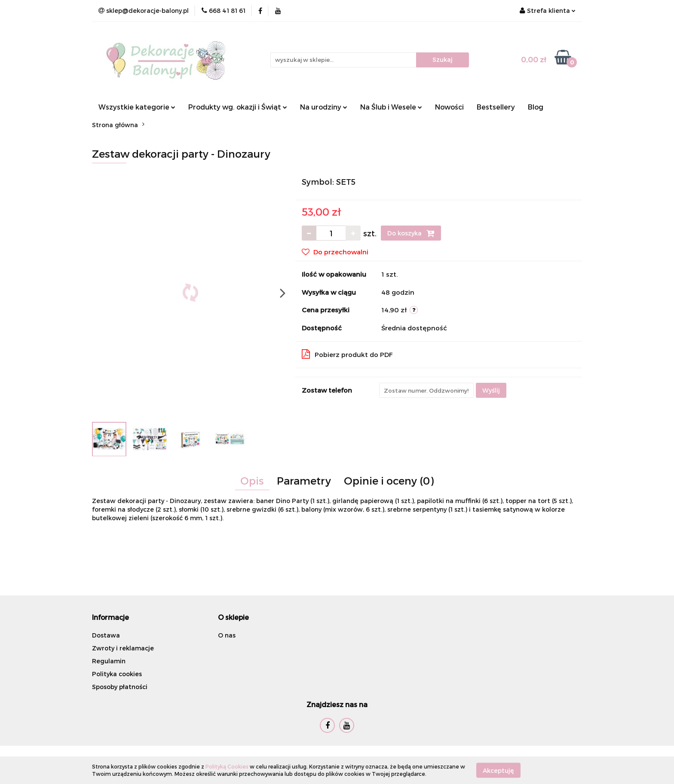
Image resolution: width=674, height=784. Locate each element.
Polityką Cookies (227, 766)
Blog (536, 107)
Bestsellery (496, 107)
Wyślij (491, 390)
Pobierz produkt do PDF (347, 354)
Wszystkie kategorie (137, 107)
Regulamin (109, 661)
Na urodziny (324, 107)
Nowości (449, 107)
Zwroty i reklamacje (123, 648)
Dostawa (106, 635)
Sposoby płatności (120, 687)
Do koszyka (411, 233)
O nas (227, 635)
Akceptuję (498, 770)
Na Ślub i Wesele (391, 107)
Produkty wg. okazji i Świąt (238, 107)
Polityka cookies (117, 674)
